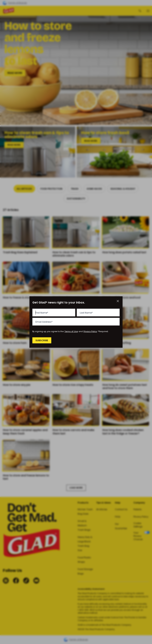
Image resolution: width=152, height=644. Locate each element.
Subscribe (42, 340)
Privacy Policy (90, 331)
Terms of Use (71, 331)
